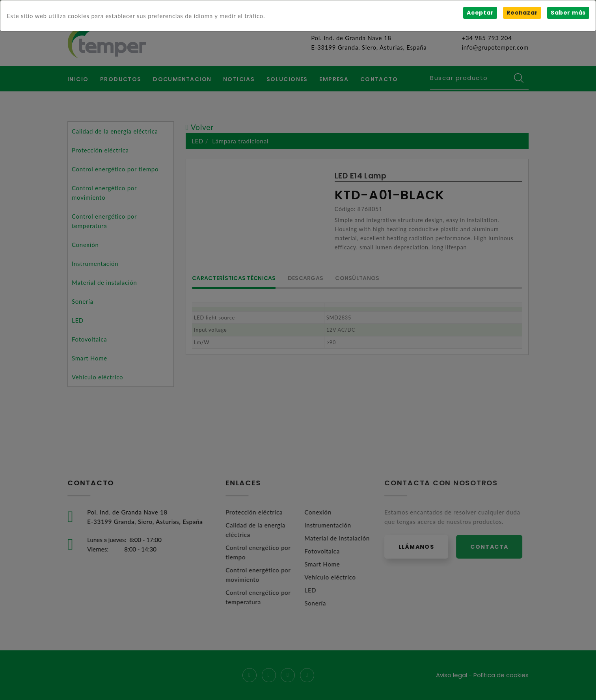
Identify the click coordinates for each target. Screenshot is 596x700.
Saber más (568, 13)
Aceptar (480, 13)
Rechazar (522, 13)
